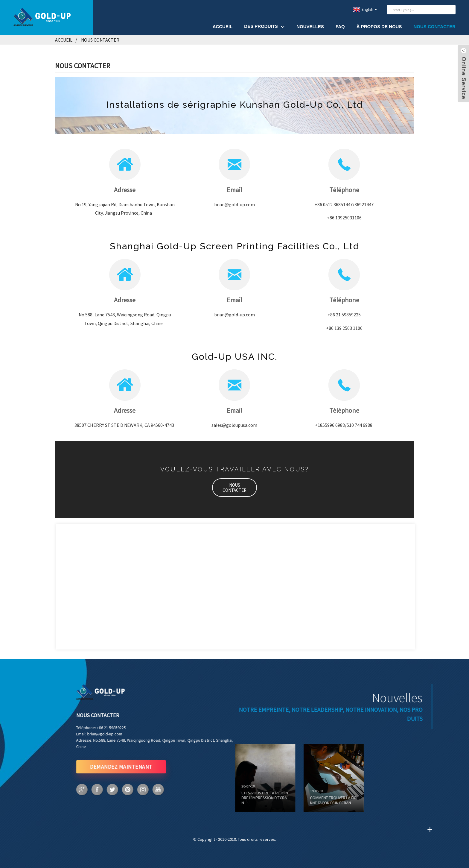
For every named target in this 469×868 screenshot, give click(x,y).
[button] (234, 488)
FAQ (340, 26)
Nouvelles (310, 26)
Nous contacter (434, 26)
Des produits (264, 26)
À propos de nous (379, 26)
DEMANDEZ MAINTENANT (97, 767)
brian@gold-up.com (81, 734)
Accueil (223, 26)
